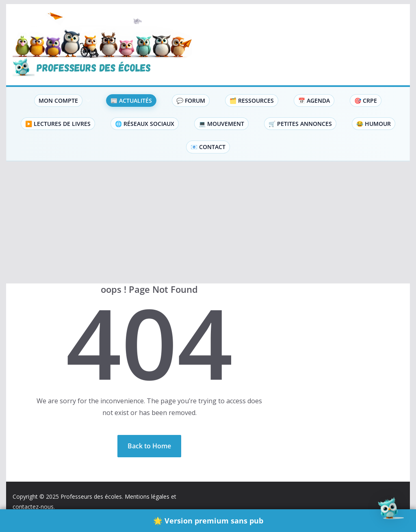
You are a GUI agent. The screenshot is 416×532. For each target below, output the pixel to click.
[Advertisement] (208, 223)
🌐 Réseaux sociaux (145, 124)
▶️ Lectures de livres (58, 124)
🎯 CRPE (366, 101)
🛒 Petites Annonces (300, 124)
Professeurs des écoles (91, 496)
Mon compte (58, 101)
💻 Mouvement (221, 124)
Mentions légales (147, 496)
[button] (87, 101)
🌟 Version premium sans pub (208, 520)
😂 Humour (374, 124)
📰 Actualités (131, 101)
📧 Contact (208, 147)
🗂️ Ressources (252, 101)
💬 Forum (191, 101)
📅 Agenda (314, 101)
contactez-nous (33, 507)
